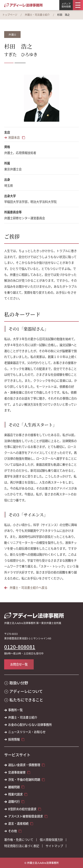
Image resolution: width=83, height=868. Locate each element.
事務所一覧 (15, 710)
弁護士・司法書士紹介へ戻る (28, 588)
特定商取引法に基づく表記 (22, 846)
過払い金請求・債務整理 (24, 765)
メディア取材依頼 (66, 5)
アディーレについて (26, 691)
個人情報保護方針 (51, 840)
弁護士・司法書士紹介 (37, 15)
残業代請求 (15, 794)
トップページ (10, 15)
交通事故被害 (17, 772)
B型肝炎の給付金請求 (22, 809)
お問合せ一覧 (19, 664)
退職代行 (14, 801)
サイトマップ (54, 846)
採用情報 (14, 739)
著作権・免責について (19, 840)
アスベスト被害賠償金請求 (25, 816)
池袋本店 (14, 137)
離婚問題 (14, 787)
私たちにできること (26, 700)
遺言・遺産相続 (18, 823)
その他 (12, 831)
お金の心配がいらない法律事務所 (30, 725)
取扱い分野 (19, 683)
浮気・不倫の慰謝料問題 (24, 780)
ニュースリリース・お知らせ (27, 732)
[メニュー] (78, 5)
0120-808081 (20, 647)
